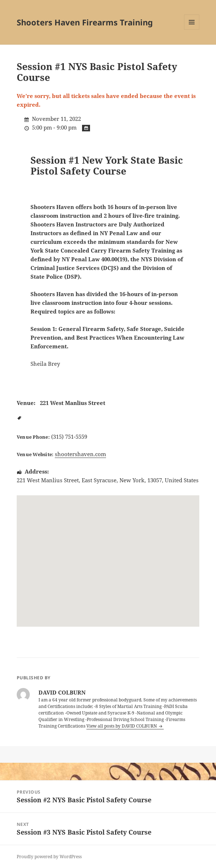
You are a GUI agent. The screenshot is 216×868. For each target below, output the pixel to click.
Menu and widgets (192, 30)
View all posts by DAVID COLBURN (122, 726)
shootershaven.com (80, 454)
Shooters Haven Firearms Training (85, 22)
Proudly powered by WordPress (49, 857)
